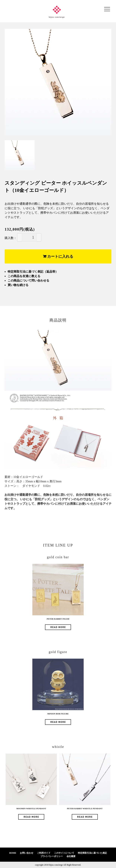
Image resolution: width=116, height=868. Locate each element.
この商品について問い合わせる (28, 281)
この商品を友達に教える (24, 276)
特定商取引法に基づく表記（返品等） (33, 272)
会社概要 (71, 856)
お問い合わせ (27, 853)
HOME (13, 853)
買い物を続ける (18, 285)
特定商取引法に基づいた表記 (92, 853)
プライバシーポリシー (52, 856)
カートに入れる (58, 256)
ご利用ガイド (44, 853)
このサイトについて (64, 853)
